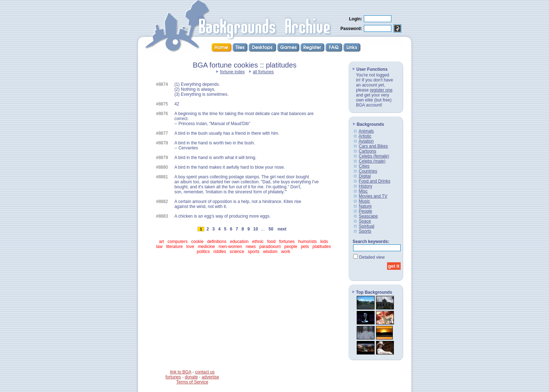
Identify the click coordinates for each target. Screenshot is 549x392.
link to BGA (181, 372)
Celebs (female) (374, 156)
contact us (205, 372)
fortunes (287, 242)
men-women (230, 247)
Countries (368, 171)
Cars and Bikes (373, 146)
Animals (366, 131)
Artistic (365, 136)
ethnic (258, 242)
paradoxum (270, 247)
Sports (365, 231)
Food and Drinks (375, 181)
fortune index (232, 72)
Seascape (368, 216)
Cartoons (368, 151)
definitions (217, 242)
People (365, 211)
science (237, 252)
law (159, 247)
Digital (365, 176)
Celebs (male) (372, 161)
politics (203, 252)
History (365, 186)
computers (178, 242)
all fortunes (263, 72)
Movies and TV (373, 196)
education (239, 242)
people (291, 247)
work (286, 252)
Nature (365, 206)
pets (305, 247)
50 (271, 229)
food (271, 242)
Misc (363, 191)
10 (256, 229)
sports (254, 252)
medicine (206, 247)
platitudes (322, 247)
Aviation (366, 141)
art (162, 242)
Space (365, 221)
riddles (220, 252)
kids (324, 242)
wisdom (270, 252)
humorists (307, 242)
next (282, 229)
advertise (210, 377)
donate (191, 377)
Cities (364, 166)
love (190, 247)
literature (175, 247)
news (251, 247)
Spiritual (367, 226)
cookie (197, 242)
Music (364, 201)
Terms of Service (192, 382)
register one (381, 90)
